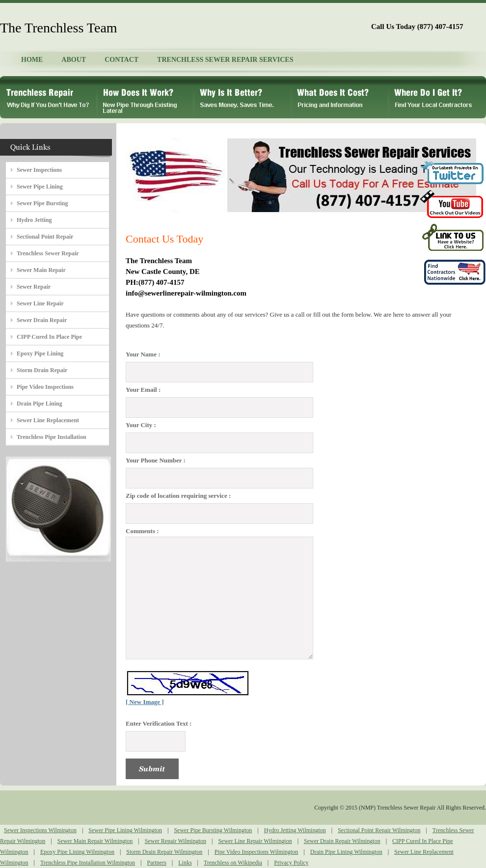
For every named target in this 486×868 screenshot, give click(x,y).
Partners (157, 863)
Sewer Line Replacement (48, 420)
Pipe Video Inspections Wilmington (256, 852)
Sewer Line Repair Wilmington (255, 841)
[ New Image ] (145, 702)
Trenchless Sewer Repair (48, 253)
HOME (32, 60)
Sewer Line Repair (40, 303)
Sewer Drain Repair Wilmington (342, 841)
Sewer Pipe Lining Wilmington (125, 830)
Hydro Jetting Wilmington (295, 830)
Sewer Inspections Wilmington (40, 830)
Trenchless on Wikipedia (233, 863)
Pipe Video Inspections (45, 387)
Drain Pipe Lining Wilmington (346, 852)
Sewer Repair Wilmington (175, 841)
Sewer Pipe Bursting (42, 203)
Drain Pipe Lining (40, 404)
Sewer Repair (34, 287)
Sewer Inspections (39, 170)
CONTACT (121, 60)
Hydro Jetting (34, 220)
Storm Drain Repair (42, 370)
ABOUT (74, 60)
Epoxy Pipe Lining (40, 353)
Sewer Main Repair (41, 270)
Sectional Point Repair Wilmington (379, 830)
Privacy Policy (291, 863)
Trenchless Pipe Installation (52, 437)
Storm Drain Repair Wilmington (164, 852)
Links (185, 863)
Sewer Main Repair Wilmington (95, 841)
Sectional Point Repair (45, 237)
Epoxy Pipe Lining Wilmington (77, 852)
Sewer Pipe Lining (40, 187)
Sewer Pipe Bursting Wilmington (213, 830)
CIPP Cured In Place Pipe (49, 337)
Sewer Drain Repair (42, 320)
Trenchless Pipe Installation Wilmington (88, 863)
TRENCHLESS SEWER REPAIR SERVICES (225, 60)
